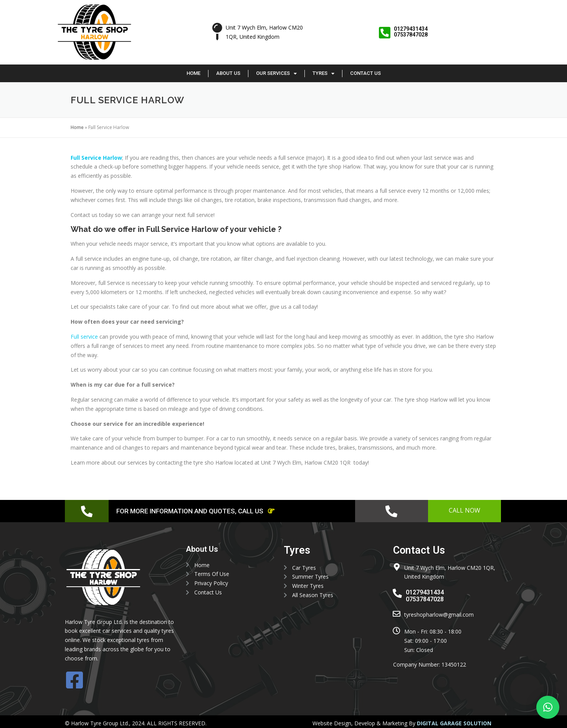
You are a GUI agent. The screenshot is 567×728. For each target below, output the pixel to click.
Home (193, 73)
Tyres (323, 74)
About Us (228, 73)
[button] (548, 707)
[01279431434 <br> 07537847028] (385, 33)
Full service (84, 337)
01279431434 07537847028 (411, 32)
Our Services (276, 74)
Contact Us (365, 73)
